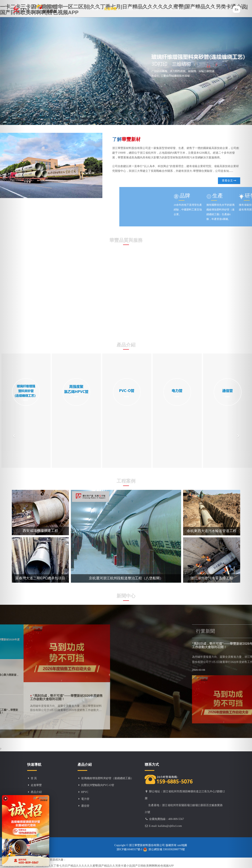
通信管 (85, 806)
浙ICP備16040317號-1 (130, 849)
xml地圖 (182, 845)
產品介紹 (134, 9)
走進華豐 (112, 9)
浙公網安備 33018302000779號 (164, 849)
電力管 (85, 799)
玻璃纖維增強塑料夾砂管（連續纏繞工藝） (107, 778)
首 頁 (34, 778)
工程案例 (156, 9)
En (236, 9)
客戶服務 (197, 9)
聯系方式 (219, 9)
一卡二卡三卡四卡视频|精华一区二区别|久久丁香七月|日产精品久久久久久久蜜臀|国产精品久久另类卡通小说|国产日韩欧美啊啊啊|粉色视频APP (87, 866)
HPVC (85, 792)
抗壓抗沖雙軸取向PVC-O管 (98, 785)
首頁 (95, 9)
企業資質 (176, 9)
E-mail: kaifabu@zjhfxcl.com (165, 826)
